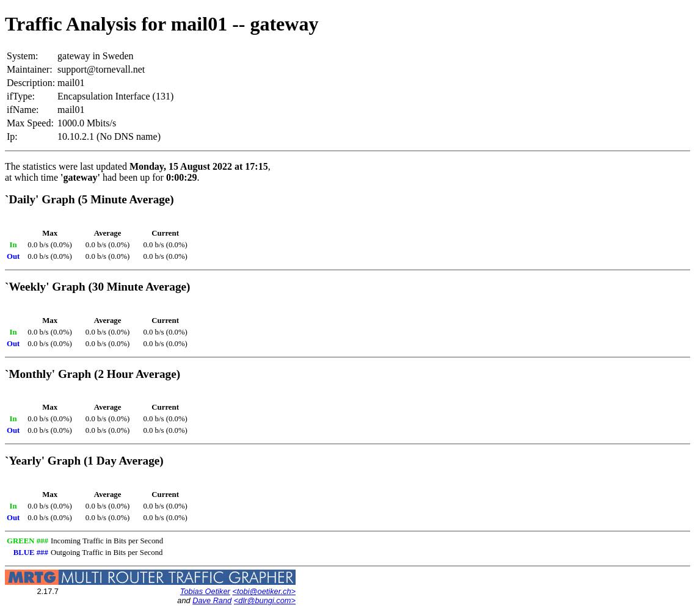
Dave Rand (212, 600)
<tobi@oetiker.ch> (264, 591)
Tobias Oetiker (205, 591)
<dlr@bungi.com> (265, 600)
